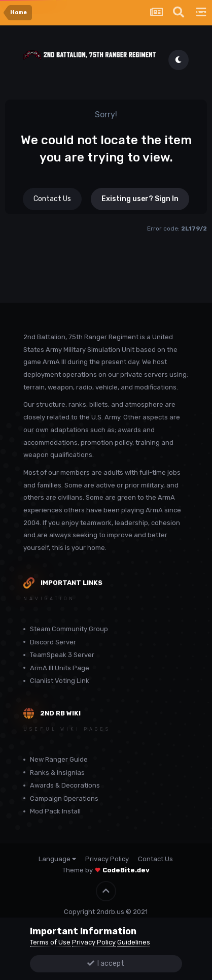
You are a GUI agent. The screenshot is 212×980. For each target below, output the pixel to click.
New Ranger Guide (59, 759)
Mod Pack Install (55, 811)
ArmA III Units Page (60, 668)
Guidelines (134, 942)
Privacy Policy (107, 859)
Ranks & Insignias (57, 773)
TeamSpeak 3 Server (62, 655)
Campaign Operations (64, 798)
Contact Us (52, 199)
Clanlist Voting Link (60, 681)
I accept (106, 963)
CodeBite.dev (126, 870)
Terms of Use (50, 942)
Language (57, 859)
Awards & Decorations (65, 785)
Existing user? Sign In (140, 199)
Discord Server (53, 642)
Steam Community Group (69, 629)
